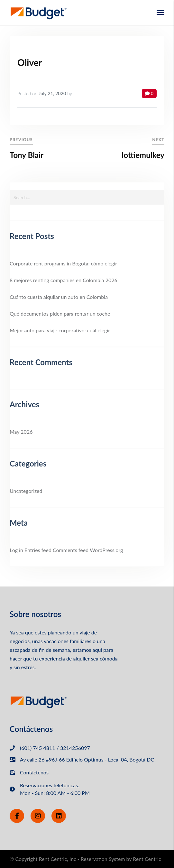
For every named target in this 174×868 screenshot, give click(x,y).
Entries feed (38, 550)
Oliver (30, 62)
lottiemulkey (143, 155)
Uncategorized (26, 491)
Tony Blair (27, 155)
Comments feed (71, 550)
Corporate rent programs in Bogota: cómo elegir (63, 263)
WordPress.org (106, 550)
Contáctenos (34, 772)
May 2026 (21, 432)
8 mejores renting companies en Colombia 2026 (64, 280)
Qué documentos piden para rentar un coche (60, 314)
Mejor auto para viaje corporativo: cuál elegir (60, 330)
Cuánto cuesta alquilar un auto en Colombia (59, 297)
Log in (16, 550)
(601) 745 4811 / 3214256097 (55, 748)
